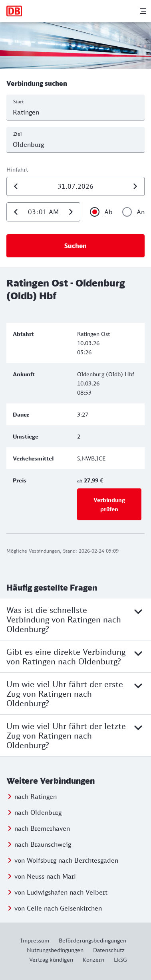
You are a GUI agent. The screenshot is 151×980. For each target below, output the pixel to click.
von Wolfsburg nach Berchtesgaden (66, 860)
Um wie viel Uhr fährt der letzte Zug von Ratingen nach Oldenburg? (75, 735)
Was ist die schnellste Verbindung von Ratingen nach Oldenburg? (75, 619)
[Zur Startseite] (14, 11)
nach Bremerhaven (42, 828)
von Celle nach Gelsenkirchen (58, 908)
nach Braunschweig (43, 844)
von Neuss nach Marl (45, 876)
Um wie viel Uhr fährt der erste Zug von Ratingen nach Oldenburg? (75, 694)
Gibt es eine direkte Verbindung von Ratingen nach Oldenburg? (75, 656)
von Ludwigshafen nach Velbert (61, 892)
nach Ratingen (36, 796)
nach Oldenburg (38, 812)
